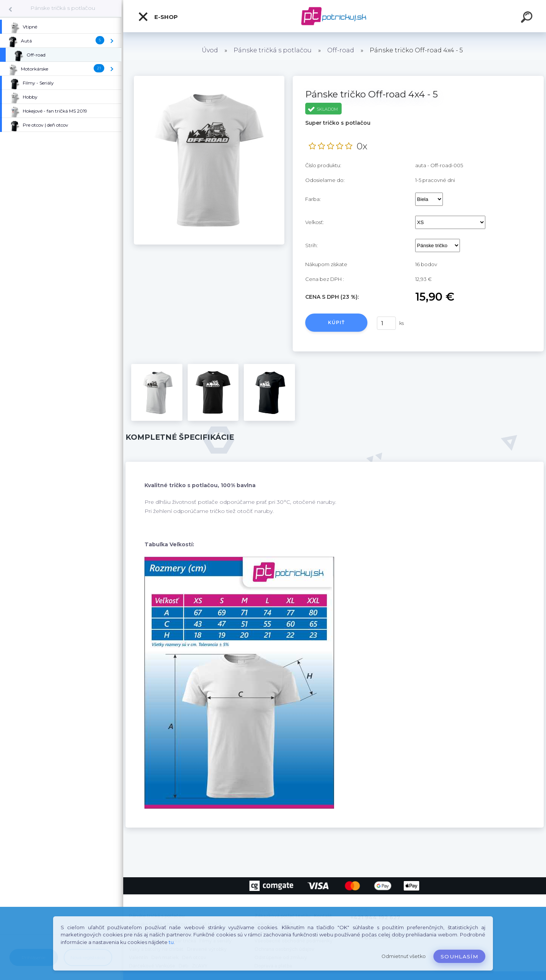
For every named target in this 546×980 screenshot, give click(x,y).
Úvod (210, 50)
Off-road (341, 50)
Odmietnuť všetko (404, 956)
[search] (528, 18)
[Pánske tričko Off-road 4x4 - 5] (209, 78)
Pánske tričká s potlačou (63, 8)
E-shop (158, 17)
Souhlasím (459, 956)
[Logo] (335, 16)
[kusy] (386, 323)
